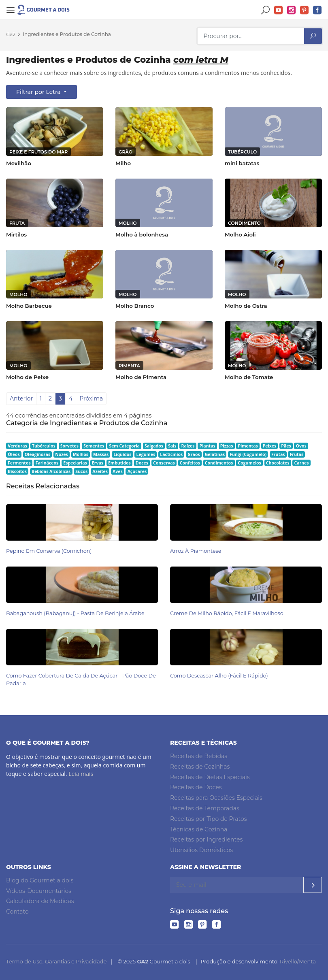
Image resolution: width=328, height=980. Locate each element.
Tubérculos (44, 446)
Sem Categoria (124, 446)
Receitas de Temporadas (205, 808)
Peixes (270, 446)
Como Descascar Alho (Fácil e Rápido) (219, 676)
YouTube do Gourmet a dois (279, 10)
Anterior (21, 398)
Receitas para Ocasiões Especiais (216, 798)
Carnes (301, 463)
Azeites (100, 471)
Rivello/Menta (298, 961)
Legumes (146, 454)
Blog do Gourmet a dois (40, 880)
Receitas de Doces (196, 787)
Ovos (301, 446)
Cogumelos (249, 463)
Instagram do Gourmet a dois (292, 10)
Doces (142, 463)
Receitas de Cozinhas (200, 767)
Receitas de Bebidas (199, 756)
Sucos (81, 471)
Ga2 (11, 34)
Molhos (81, 454)
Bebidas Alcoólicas (51, 471)
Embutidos (119, 463)
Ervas (98, 463)
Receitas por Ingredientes (206, 839)
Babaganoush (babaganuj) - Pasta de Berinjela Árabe (75, 613)
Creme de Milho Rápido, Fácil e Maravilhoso (227, 613)
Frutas (278, 454)
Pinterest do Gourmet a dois (305, 10)
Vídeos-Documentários (39, 891)
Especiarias (75, 463)
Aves (118, 471)
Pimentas (248, 446)
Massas (101, 454)
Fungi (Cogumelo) (248, 454)
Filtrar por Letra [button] (39, 92)
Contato (17, 912)
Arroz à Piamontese (196, 551)
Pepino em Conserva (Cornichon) (49, 551)
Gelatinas (215, 454)
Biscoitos (17, 471)
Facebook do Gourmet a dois (317, 10)
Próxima (91, 398)
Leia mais (81, 774)
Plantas (208, 446)
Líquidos (122, 454)
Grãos (194, 454)
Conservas (164, 463)
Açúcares (137, 471)
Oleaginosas (37, 454)
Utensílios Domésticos (201, 850)
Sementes (94, 446)
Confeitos (190, 463)
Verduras (17, 446)
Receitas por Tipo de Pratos (209, 819)
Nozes (62, 454)
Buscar (266, 10)
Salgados (154, 446)
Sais (172, 446)
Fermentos (19, 463)
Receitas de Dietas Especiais (210, 777)
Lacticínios (171, 454)
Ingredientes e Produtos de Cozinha (67, 34)
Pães (286, 446)
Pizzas (227, 446)
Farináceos (47, 463)
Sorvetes (69, 446)
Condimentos (219, 463)
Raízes (188, 446)
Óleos (14, 454)
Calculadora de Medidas (40, 901)
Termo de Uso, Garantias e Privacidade (56, 961)
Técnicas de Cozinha (199, 829)
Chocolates (278, 463)
